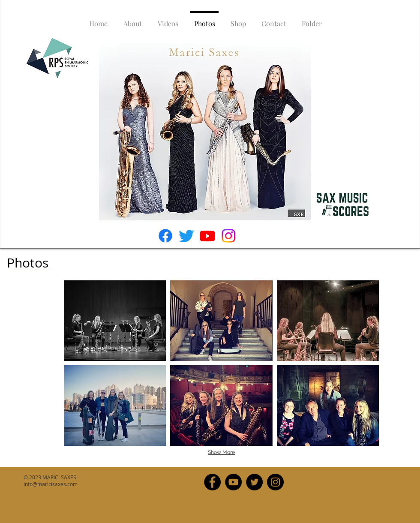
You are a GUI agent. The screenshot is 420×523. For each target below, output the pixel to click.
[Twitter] (186, 236)
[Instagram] (228, 236)
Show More (221, 452)
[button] (115, 321)
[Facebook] (165, 236)
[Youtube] (207, 236)
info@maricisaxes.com (51, 484)
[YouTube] (233, 482)
